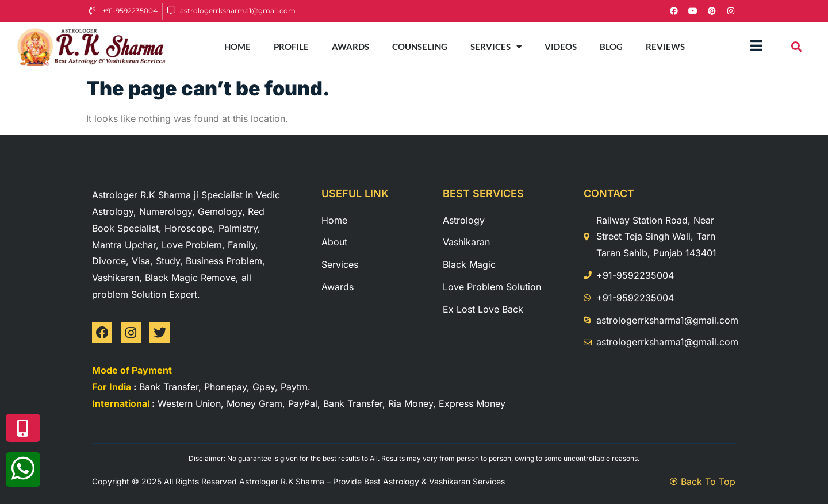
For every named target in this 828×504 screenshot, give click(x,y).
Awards (350, 47)
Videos (561, 47)
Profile (291, 47)
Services (496, 47)
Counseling (420, 47)
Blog (611, 47)
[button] (797, 47)
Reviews (665, 47)
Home (237, 47)
